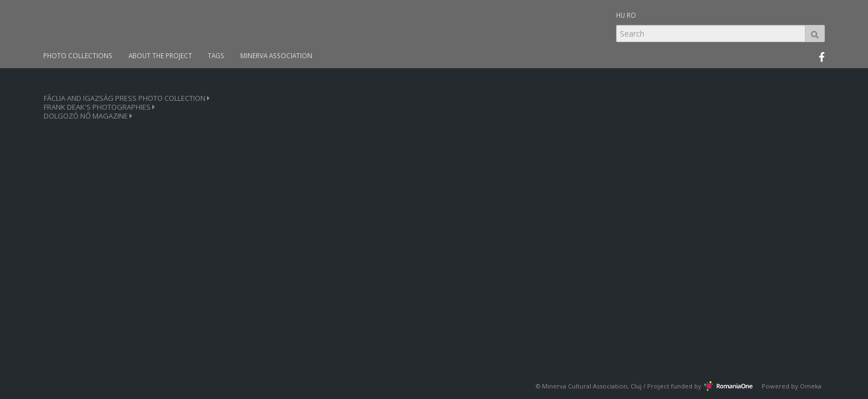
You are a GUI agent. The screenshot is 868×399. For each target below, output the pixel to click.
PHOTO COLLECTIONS (78, 56)
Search (815, 34)
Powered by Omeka (792, 386)
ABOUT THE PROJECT (160, 56)
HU (621, 15)
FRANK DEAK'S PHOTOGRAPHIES (99, 107)
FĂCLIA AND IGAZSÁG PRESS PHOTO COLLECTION (127, 98)
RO (631, 15)
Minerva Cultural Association (585, 386)
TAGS (216, 56)
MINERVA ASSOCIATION (276, 56)
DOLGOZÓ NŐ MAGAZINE (88, 116)
